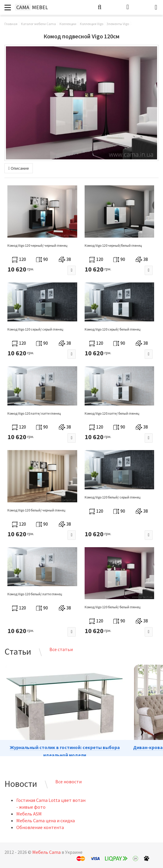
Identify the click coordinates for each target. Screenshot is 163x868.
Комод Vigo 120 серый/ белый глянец (112, 329)
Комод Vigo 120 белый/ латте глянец (35, 594)
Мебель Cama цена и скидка (46, 820)
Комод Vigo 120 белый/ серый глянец (112, 497)
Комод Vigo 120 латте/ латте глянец (34, 413)
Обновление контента (40, 827)
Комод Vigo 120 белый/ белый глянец (112, 607)
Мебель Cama (46, 852)
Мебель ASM (29, 814)
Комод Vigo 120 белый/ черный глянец (36, 510)
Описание (19, 168)
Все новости (68, 782)
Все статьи (61, 649)
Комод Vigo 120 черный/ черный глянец (37, 245)
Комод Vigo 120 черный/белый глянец (113, 245)
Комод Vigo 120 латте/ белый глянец (112, 413)
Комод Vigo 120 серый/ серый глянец (35, 329)
